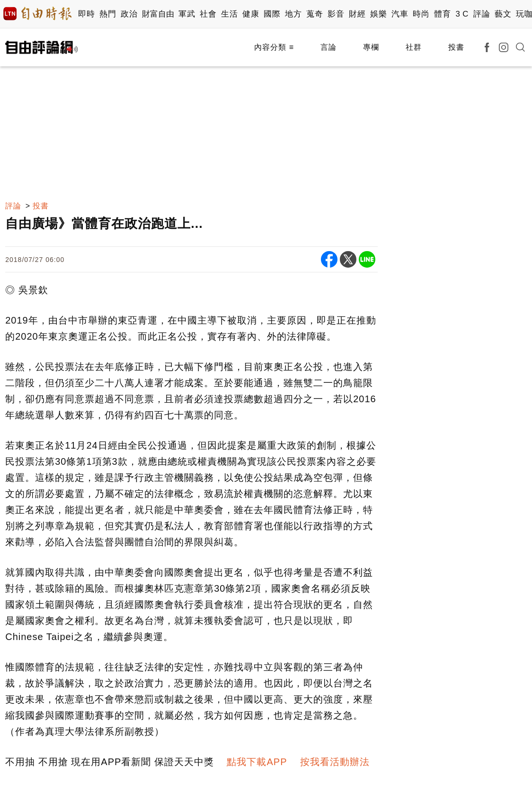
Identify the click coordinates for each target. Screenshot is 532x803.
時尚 (421, 14)
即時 (86, 14)
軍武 (187, 14)
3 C (462, 14)
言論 (328, 47)
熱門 (108, 14)
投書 (456, 47)
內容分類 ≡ (274, 47)
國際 (272, 14)
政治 (129, 14)
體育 (442, 14)
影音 (336, 14)
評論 (482, 14)
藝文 (503, 14)
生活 (229, 14)
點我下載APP (257, 762)
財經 (357, 14)
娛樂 (378, 14)
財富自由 (158, 14)
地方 (293, 14)
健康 (251, 14)
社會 (208, 14)
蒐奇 (315, 14)
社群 (414, 47)
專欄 (371, 47)
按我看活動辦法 (335, 762)
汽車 (400, 14)
